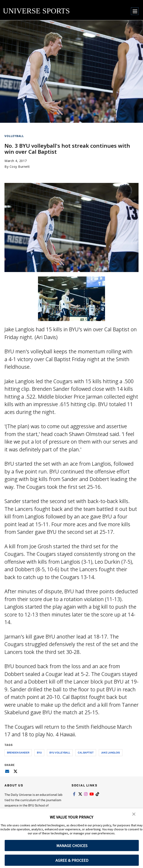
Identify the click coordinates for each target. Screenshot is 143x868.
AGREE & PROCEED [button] (72, 860)
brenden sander (18, 752)
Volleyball (14, 136)
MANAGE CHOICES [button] (72, 846)
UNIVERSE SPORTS (36, 11)
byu (39, 752)
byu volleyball (60, 752)
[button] (134, 815)
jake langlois (111, 752)
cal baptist (86, 752)
